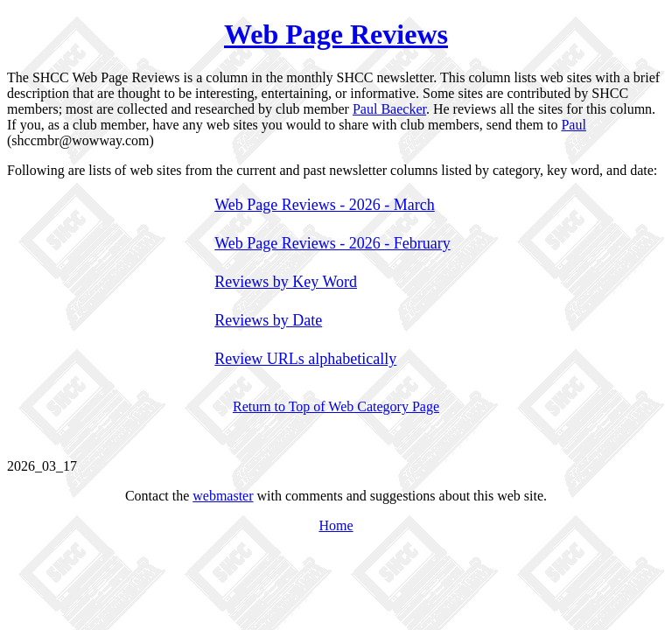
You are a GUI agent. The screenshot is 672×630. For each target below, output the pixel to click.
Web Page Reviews (336, 34)
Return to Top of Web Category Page (336, 406)
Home (336, 525)
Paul (573, 125)
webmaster (223, 496)
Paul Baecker (389, 109)
